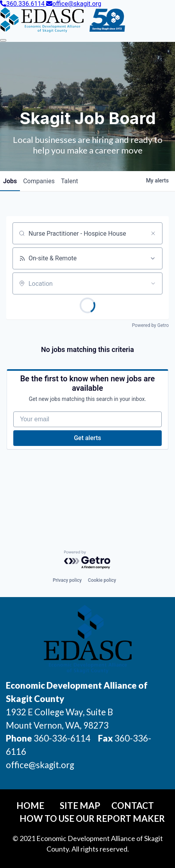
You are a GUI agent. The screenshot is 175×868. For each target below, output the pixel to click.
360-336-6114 (62, 738)
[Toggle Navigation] (3, 40)
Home (30, 806)
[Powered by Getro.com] (87, 560)
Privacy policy (67, 580)
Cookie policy (102, 580)
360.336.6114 (23, 4)
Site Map (80, 806)
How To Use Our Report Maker (92, 818)
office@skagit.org (74, 4)
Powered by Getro (150, 325)
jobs (10, 181)
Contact (133, 806)
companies (39, 181)
